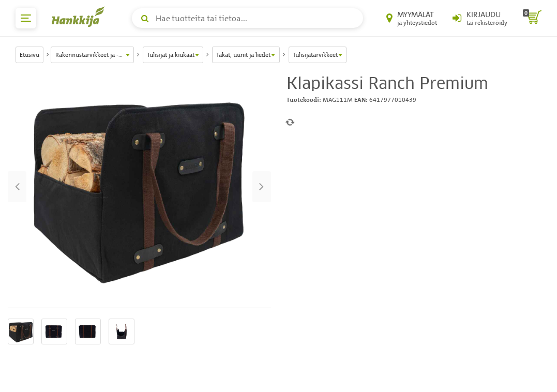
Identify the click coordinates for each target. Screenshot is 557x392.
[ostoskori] (532, 18)
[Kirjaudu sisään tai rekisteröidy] (480, 18)
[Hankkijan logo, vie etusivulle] (80, 17)
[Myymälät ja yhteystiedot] (412, 18)
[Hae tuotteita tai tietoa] (247, 18)
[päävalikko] (26, 18)
